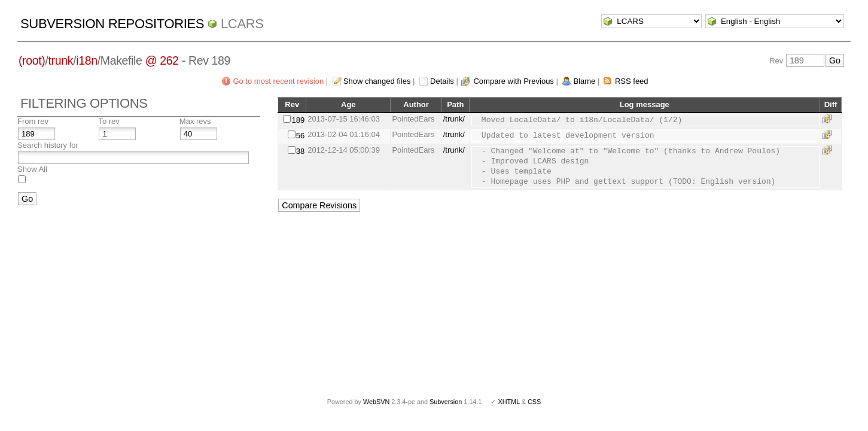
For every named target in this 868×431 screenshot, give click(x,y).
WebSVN (376, 402)
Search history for (48, 145)
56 (300, 136)
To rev (109, 121)
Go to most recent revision (278, 81)
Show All (32, 169)
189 (298, 120)
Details (442, 81)
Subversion (446, 402)
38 (300, 151)
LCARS (242, 24)
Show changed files (377, 81)
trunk (61, 60)
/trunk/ (454, 119)
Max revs (195, 121)
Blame (584, 81)
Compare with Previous (513, 81)
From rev (33, 121)
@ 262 (162, 60)
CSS (534, 402)
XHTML (508, 402)
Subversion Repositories (112, 24)
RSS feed (632, 81)
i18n (86, 60)
